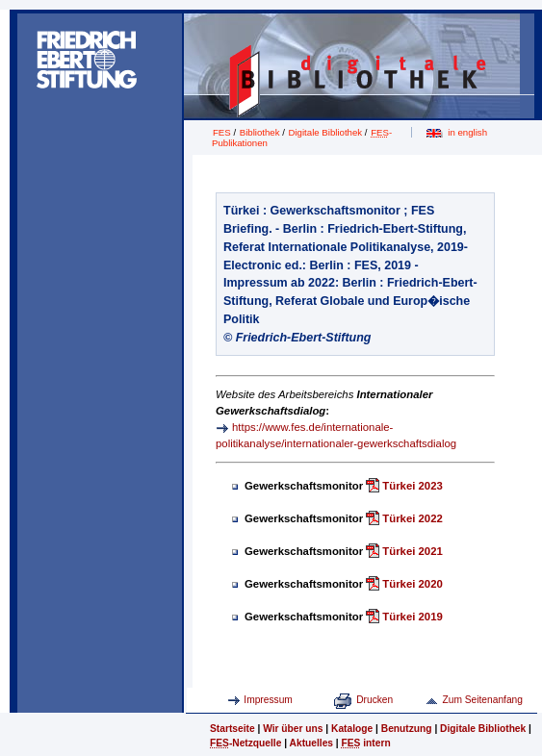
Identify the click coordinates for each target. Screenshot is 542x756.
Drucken (374, 700)
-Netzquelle (245, 743)
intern (366, 743)
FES (222, 132)
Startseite (232, 729)
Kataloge (352, 729)
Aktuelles (311, 743)
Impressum (268, 700)
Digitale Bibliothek (326, 132)
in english (467, 132)
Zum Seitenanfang (482, 700)
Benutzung (407, 729)
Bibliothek (260, 132)
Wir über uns (293, 729)
